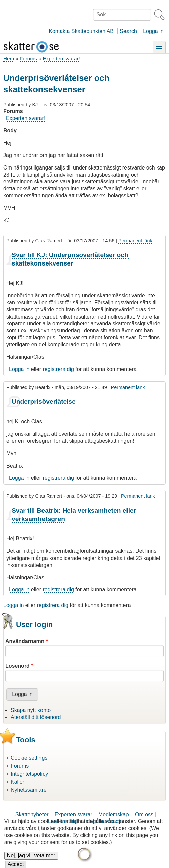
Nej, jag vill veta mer (31, 860)
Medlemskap (114, 814)
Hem (9, 59)
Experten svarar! (61, 59)
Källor (18, 782)
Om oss (144, 814)
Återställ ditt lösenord (36, 717)
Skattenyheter (32, 814)
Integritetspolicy (29, 774)
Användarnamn (25, 641)
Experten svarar (73, 814)
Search (128, 31)
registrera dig (58, 369)
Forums (28, 59)
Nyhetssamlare (29, 790)
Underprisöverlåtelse (44, 402)
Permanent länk (135, 241)
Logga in (153, 31)
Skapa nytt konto (31, 710)
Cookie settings (29, 758)
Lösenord (18, 666)
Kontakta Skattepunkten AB (81, 31)
